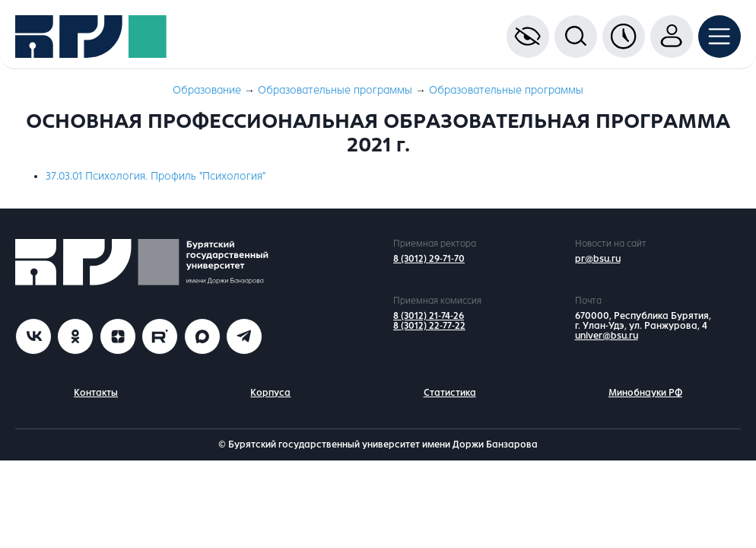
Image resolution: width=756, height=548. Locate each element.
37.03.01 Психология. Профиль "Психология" (156, 176)
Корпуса (270, 393)
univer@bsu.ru (607, 336)
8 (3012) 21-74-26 (429, 316)
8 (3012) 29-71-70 (429, 259)
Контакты (96, 393)
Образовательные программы (335, 90)
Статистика (450, 393)
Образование (207, 90)
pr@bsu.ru (598, 259)
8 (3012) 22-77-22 (429, 326)
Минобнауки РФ (645, 393)
